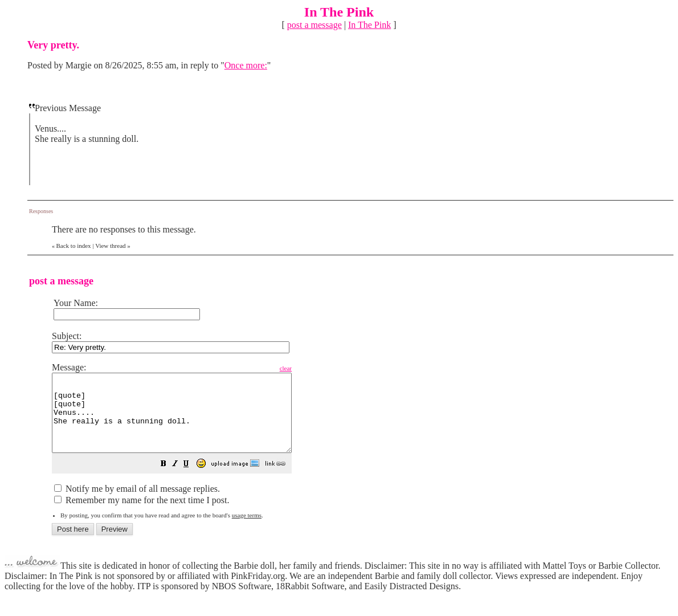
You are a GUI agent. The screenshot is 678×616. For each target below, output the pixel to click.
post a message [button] (315, 25)
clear (314, 368)
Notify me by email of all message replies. (137, 504)
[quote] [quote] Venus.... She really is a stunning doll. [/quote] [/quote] (186, 421)
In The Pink (369, 25)
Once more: (246, 65)
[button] (192, 480)
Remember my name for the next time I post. (142, 515)
